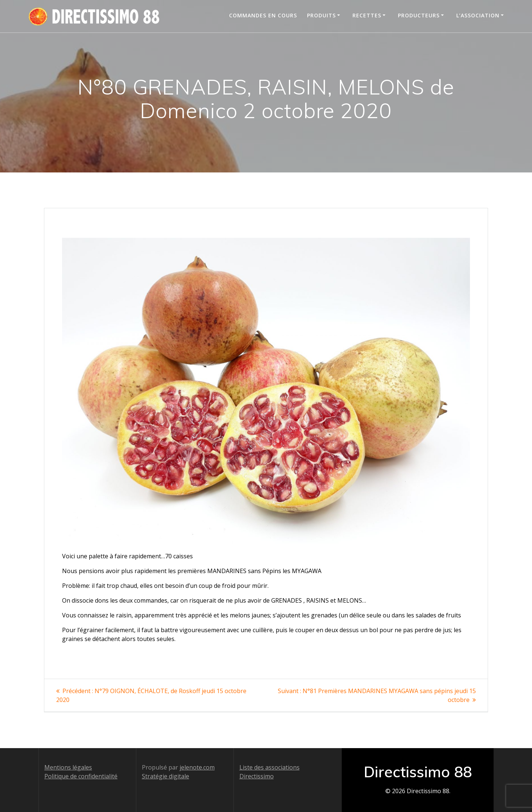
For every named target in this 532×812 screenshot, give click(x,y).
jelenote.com (197, 767)
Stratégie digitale (166, 776)
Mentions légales (68, 767)
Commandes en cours (263, 15)
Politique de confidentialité (81, 776)
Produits (321, 15)
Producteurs (419, 15)
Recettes (367, 15)
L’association (478, 15)
